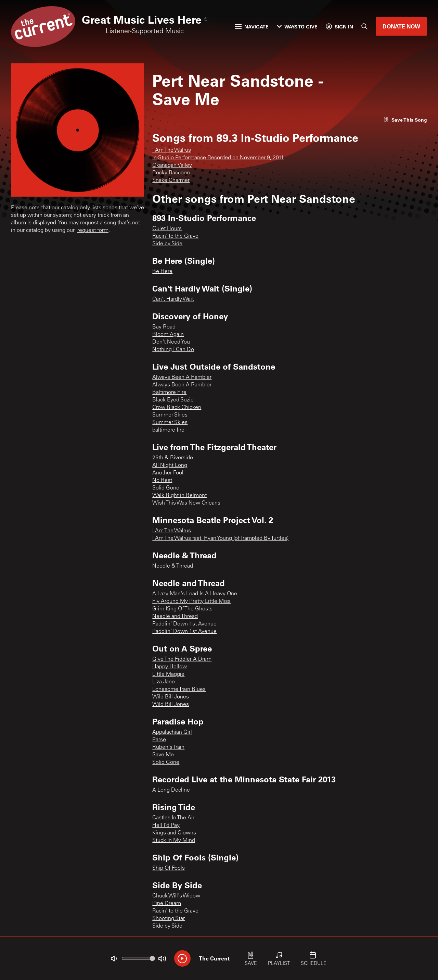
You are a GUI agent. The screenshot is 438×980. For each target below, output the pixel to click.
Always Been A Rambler (182, 377)
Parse (159, 740)
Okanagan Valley (172, 165)
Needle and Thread (175, 617)
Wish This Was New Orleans (186, 503)
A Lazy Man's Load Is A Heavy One (195, 594)
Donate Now (401, 26)
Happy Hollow (170, 667)
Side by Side (167, 244)
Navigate (252, 27)
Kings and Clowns (174, 833)
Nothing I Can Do (173, 350)
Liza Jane (164, 682)
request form (93, 231)
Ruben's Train (168, 747)
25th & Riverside (173, 458)
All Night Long (170, 466)
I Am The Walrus (172, 150)
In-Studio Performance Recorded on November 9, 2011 (218, 158)
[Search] (364, 26)
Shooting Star (169, 919)
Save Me (163, 755)
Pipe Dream (167, 904)
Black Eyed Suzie (173, 400)
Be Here (162, 272)
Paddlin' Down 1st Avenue (184, 624)
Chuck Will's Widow (176, 896)
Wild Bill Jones (171, 697)
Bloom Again (168, 335)
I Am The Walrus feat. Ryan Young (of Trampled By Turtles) (220, 538)
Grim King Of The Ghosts (182, 609)
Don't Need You (171, 342)
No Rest (162, 481)
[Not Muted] (114, 959)
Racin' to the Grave (175, 236)
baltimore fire (168, 430)
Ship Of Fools (169, 868)
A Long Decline (171, 790)
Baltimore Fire (169, 393)
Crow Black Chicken (177, 408)
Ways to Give (297, 27)
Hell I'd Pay (166, 826)
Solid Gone (166, 488)
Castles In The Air (173, 818)
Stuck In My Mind (174, 841)
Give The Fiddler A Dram (182, 659)
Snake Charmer (171, 181)
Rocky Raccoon (171, 173)
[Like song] (405, 120)
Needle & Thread (173, 566)
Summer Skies (170, 415)
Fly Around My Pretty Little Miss (191, 601)
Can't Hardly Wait (173, 299)
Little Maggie (168, 674)
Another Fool (168, 473)
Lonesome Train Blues (179, 690)
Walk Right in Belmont (179, 496)
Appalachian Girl (172, 732)
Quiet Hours (167, 229)
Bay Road (164, 327)
